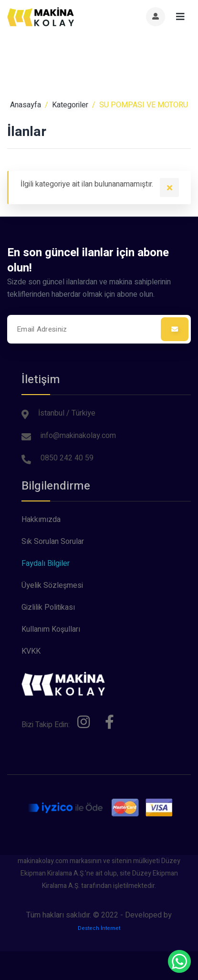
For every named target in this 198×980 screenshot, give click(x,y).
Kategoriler (70, 105)
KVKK (31, 651)
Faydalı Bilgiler (46, 563)
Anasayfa (26, 105)
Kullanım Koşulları (51, 629)
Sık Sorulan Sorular (53, 542)
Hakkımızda (41, 520)
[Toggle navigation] (180, 17)
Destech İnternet (99, 928)
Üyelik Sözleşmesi (52, 585)
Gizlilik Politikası (48, 607)
